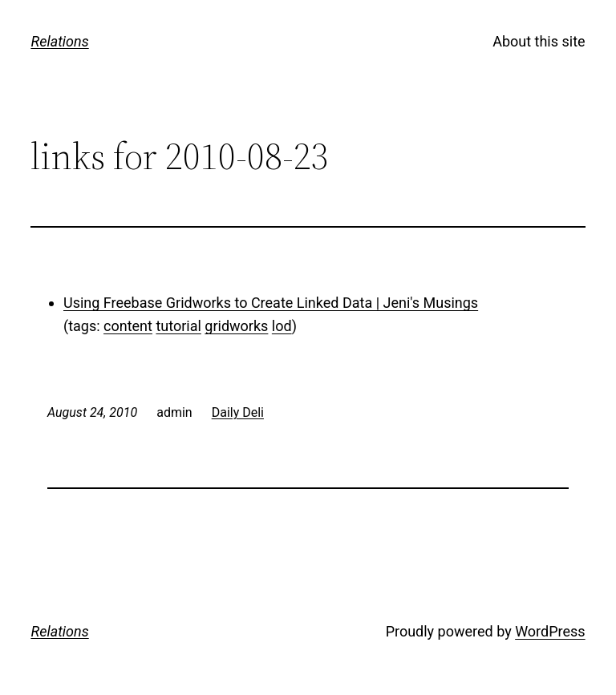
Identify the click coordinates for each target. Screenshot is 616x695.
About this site (539, 41)
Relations (59, 41)
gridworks (236, 326)
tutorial (178, 326)
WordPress (550, 631)
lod (282, 326)
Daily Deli (238, 412)
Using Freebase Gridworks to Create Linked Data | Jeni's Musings (271, 303)
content (128, 326)
